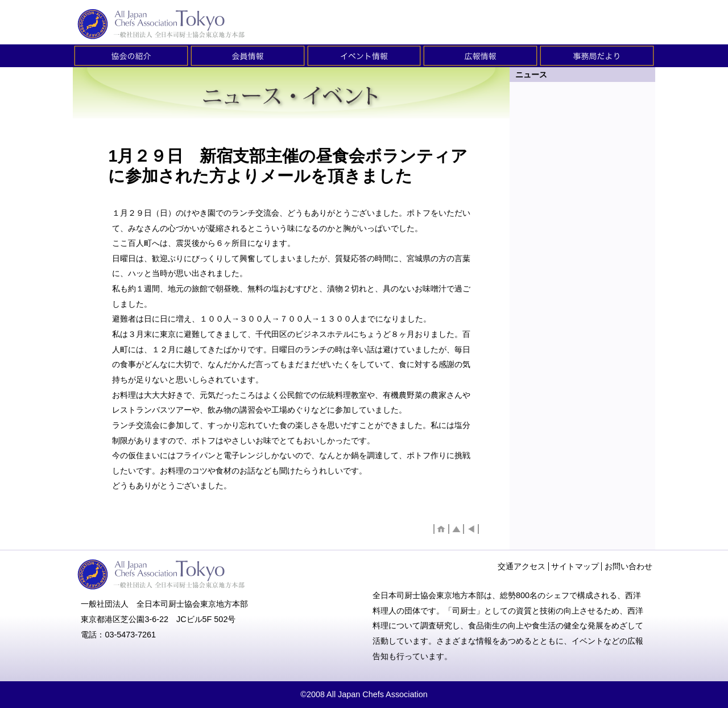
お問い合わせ (628, 566)
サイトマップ (575, 566)
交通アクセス (522, 566)
